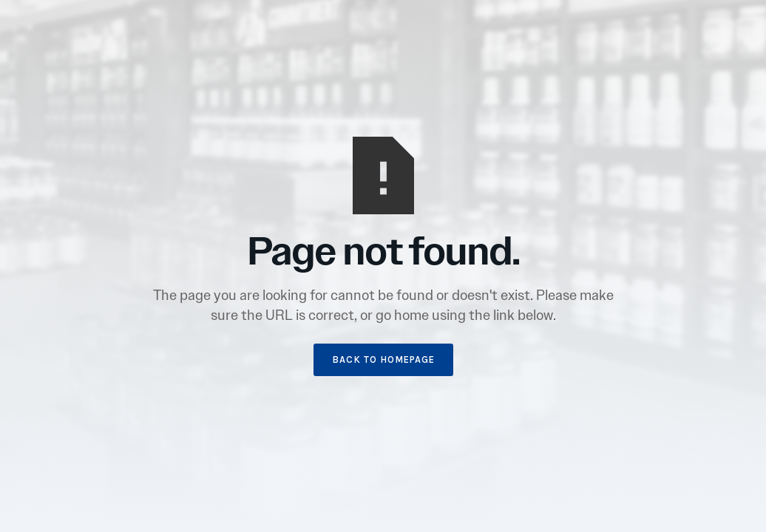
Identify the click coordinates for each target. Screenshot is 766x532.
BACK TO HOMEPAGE (383, 359)
